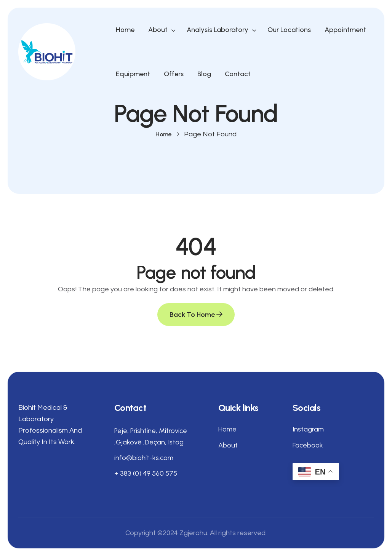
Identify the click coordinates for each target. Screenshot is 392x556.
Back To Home (196, 315)
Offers (174, 74)
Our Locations (289, 30)
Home (125, 30)
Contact (238, 74)
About (158, 30)
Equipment (133, 74)
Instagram (308, 429)
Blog (204, 74)
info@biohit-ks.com (144, 458)
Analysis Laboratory (218, 30)
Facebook (308, 445)
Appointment (345, 30)
